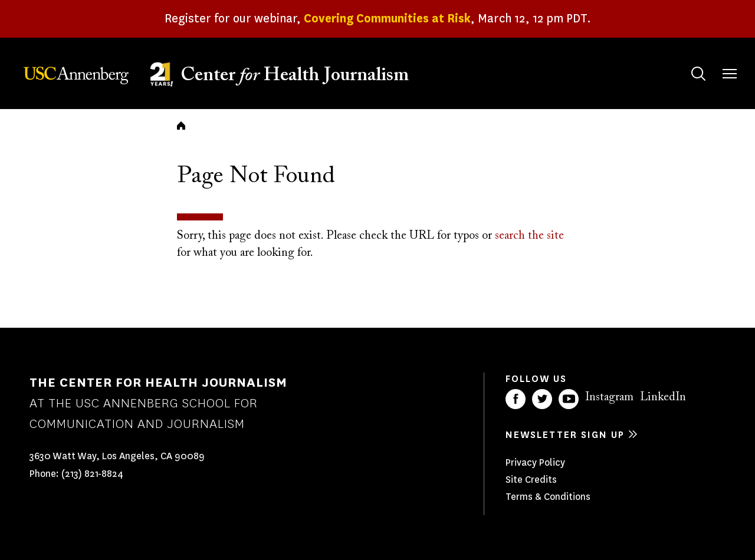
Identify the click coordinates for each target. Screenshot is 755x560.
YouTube (569, 399)
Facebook (516, 399)
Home (181, 126)
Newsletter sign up (565, 435)
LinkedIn (663, 397)
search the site (529, 236)
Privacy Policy (535, 462)
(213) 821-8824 (92, 474)
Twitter (542, 399)
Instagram (609, 397)
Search (687, 62)
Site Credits (531, 480)
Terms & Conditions (548, 497)
